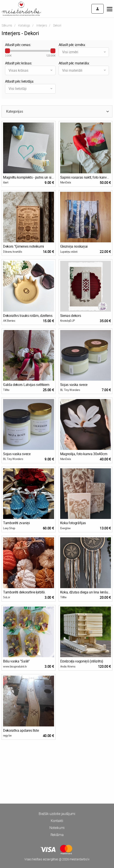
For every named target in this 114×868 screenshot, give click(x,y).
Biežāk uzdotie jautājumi (57, 814)
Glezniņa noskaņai (74, 246)
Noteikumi (57, 828)
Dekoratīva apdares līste (21, 730)
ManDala (66, 182)
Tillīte (6, 390)
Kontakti (57, 821)
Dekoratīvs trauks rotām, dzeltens (28, 316)
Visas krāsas (31, 70)
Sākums (7, 25)
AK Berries (9, 321)
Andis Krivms (68, 666)
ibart (6, 182)
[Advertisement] (57, 760)
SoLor (6, 597)
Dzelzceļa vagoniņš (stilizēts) (82, 661)
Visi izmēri (84, 52)
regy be (7, 735)
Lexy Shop (9, 528)
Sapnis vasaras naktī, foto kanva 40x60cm (86, 177)
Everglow (65, 528)
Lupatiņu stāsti (69, 252)
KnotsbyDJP (68, 321)
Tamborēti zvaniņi (16, 523)
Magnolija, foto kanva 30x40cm (84, 454)
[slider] (7, 51)
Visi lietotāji (31, 89)
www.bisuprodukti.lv (15, 666)
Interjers (42, 25)
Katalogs (24, 25)
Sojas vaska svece (74, 385)
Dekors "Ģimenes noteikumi (24, 246)
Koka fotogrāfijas (73, 523)
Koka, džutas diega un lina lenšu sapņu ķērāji (86, 592)
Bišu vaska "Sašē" (16, 661)
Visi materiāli (84, 70)
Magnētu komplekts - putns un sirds (29, 177)
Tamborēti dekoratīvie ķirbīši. (24, 592)
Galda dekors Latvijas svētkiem (26, 385)
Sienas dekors (71, 316)
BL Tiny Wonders (70, 390)
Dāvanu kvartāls (13, 252)
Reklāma (57, 835)
